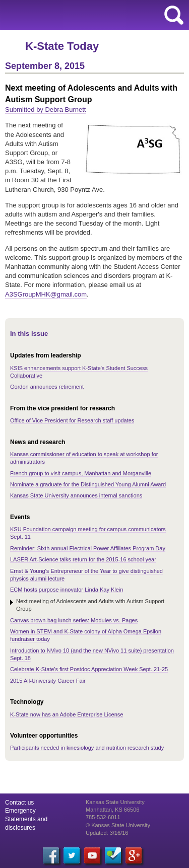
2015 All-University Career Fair (48, 681)
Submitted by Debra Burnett (45, 110)
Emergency (20, 811)
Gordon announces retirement (47, 387)
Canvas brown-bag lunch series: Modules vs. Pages (74, 620)
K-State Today (62, 46)
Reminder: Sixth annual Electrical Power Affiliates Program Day (88, 548)
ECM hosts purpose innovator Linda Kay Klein (67, 590)
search (174, 15)
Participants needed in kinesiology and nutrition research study (87, 748)
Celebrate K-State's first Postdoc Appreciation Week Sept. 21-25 (89, 669)
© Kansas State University (118, 825)
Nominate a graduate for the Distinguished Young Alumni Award (88, 484)
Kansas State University (92, 15)
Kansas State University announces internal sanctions (76, 495)
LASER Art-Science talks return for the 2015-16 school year (83, 559)
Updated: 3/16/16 (107, 833)
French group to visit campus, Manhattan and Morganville (81, 473)
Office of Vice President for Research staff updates (72, 420)
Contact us (19, 803)
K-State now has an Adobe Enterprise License (67, 714)
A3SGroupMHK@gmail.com (46, 294)
